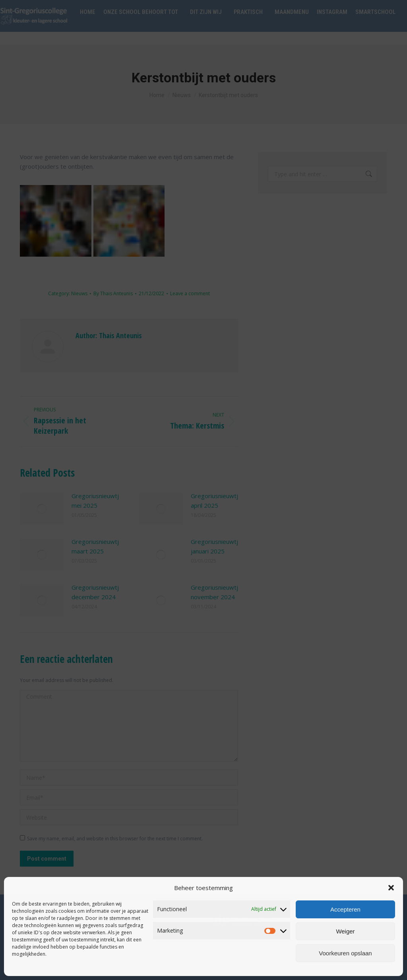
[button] (391, 888)
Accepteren (345, 909)
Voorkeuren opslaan (345, 953)
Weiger (345, 931)
